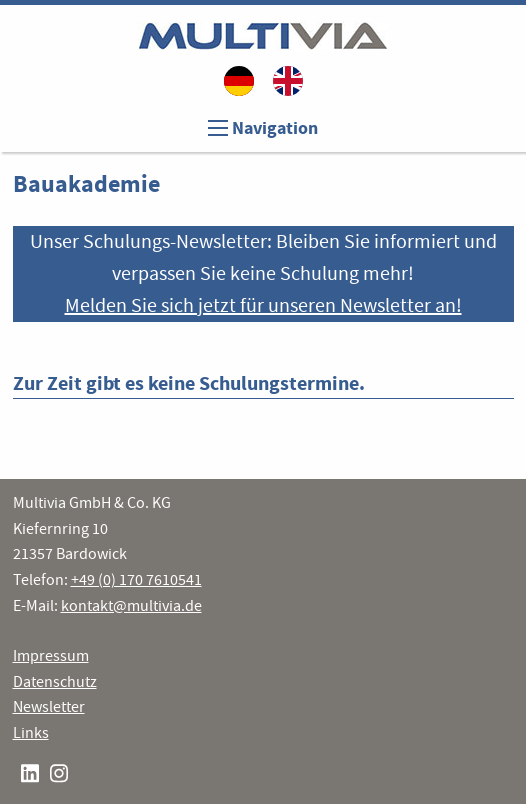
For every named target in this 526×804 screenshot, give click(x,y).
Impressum (51, 656)
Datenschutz (55, 682)
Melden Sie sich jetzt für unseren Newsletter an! (263, 305)
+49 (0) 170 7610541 (136, 580)
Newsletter (49, 707)
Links (31, 733)
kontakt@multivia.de (131, 606)
